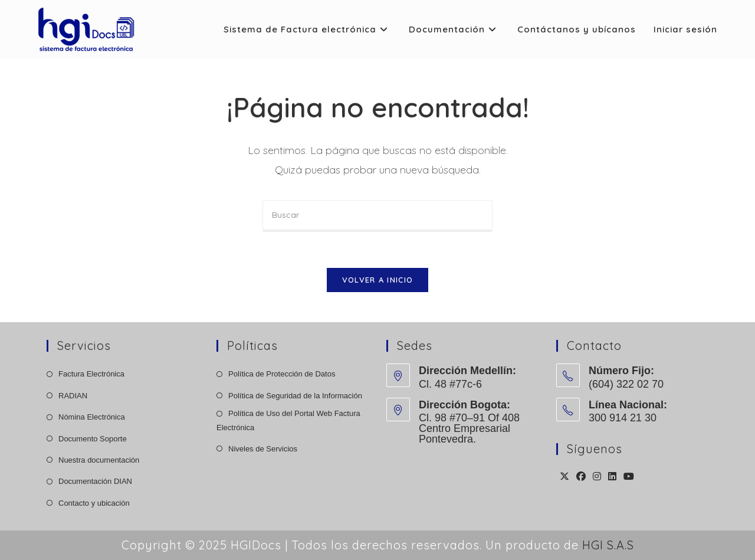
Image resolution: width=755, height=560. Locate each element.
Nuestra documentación (99, 460)
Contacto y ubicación (94, 503)
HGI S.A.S (608, 545)
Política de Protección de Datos (282, 374)
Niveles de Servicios (263, 449)
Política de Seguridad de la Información (295, 396)
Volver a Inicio (378, 280)
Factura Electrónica (91, 374)
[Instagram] (597, 477)
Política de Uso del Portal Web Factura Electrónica (288, 420)
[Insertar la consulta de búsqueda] (377, 216)
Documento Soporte (93, 439)
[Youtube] (629, 477)
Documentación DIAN (95, 481)
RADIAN (73, 396)
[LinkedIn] (612, 477)
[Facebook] (581, 477)
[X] (564, 477)
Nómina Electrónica (92, 417)
